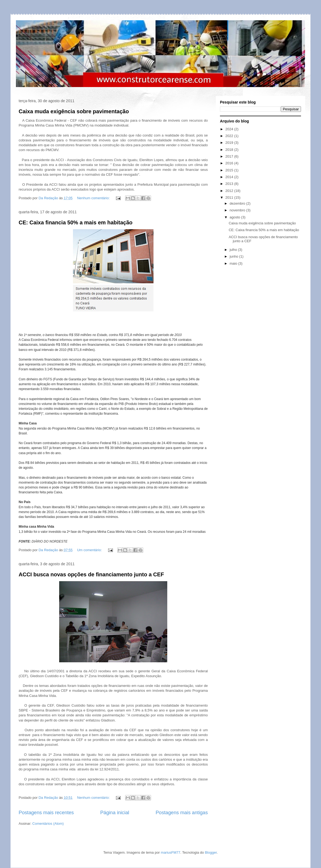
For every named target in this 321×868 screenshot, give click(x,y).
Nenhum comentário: (94, 198)
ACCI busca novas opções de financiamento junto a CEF (91, 574)
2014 (230, 177)
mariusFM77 (170, 852)
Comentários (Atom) (48, 824)
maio (234, 263)
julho (234, 250)
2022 (230, 136)
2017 (230, 156)
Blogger (211, 852)
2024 (230, 129)
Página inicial (115, 813)
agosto (235, 217)
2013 (230, 184)
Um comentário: (90, 550)
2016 (230, 163)
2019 (230, 143)
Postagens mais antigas (182, 813)
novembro (238, 210)
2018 (230, 150)
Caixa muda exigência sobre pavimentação (74, 111)
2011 (230, 197)
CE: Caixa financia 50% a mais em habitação (76, 222)
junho (234, 256)
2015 (230, 170)
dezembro (238, 203)
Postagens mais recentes (46, 813)
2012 (230, 191)
